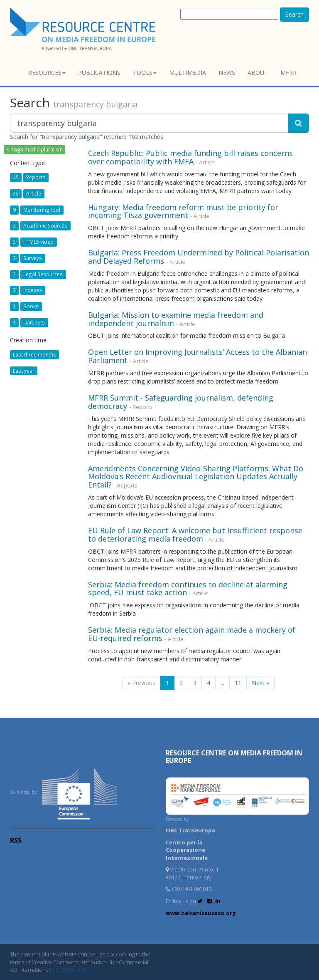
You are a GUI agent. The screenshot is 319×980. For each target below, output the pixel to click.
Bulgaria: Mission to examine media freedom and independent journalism (176, 319)
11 (238, 683)
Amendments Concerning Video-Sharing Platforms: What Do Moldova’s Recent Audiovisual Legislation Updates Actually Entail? (196, 477)
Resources (47, 73)
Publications (99, 73)
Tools (145, 73)
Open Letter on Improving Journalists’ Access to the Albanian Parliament (198, 356)
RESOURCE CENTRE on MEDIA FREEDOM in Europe (234, 757)
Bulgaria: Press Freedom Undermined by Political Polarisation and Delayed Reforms (199, 257)
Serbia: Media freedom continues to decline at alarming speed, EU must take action (188, 589)
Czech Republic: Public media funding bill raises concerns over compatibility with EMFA (190, 157)
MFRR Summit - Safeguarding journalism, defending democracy (181, 402)
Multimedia (188, 73)
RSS (16, 840)
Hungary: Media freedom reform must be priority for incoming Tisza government (183, 211)
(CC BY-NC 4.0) (68, 970)
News (227, 73)
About (258, 73)
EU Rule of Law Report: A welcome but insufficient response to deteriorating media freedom (195, 535)
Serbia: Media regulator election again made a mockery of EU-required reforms (192, 634)
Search (294, 14)
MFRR (288, 73)
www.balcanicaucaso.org (201, 913)
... (222, 683)
